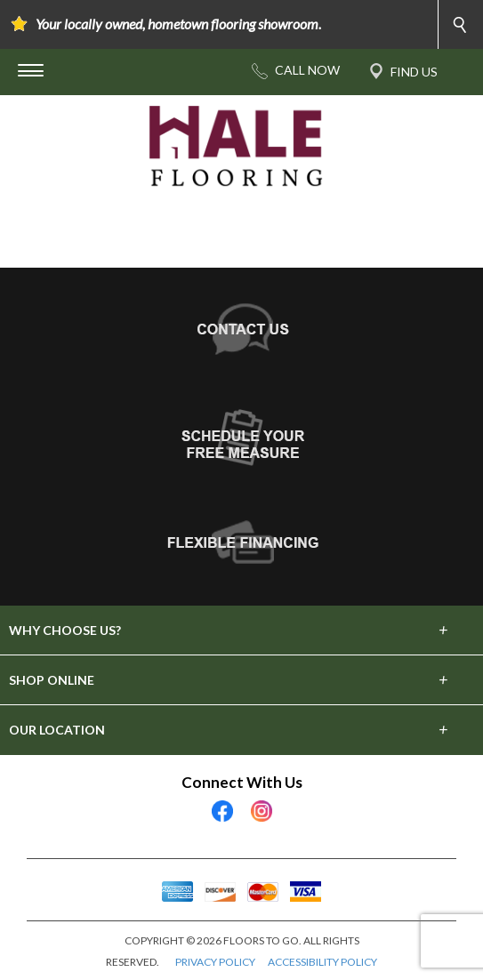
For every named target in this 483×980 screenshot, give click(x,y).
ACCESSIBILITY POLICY (322, 962)
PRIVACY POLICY (215, 962)
